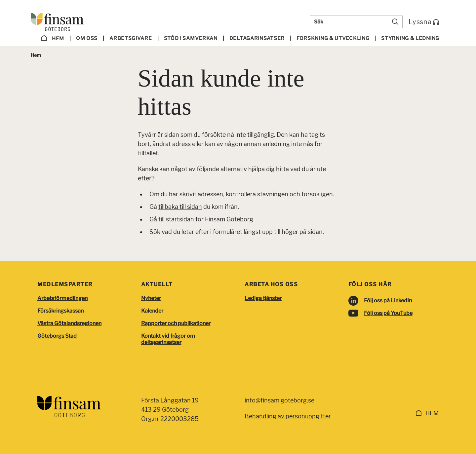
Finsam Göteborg (229, 219)
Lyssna (424, 22)
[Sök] (395, 22)
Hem (53, 38)
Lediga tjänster (263, 298)
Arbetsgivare (131, 38)
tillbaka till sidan (180, 207)
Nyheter (151, 298)
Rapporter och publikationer (176, 323)
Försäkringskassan (60, 311)
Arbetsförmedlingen (62, 298)
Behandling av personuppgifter (288, 416)
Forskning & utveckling (333, 38)
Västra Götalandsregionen (69, 323)
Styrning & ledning (410, 38)
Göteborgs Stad (57, 336)
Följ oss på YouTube (388, 313)
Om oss (87, 38)
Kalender (152, 311)
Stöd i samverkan (191, 38)
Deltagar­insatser (257, 38)
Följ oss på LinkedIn (388, 301)
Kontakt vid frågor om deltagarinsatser (168, 339)
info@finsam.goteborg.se (280, 400)
